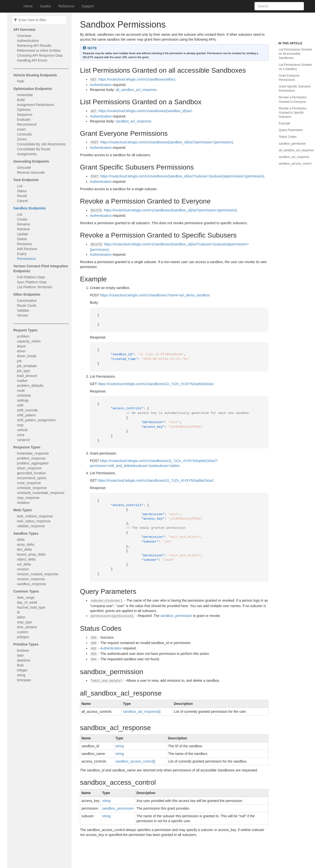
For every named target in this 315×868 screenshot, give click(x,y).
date (20, 655)
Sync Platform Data (32, 282)
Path (21, 81)
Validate (23, 310)
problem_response (31, 458)
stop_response (28, 498)
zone (21, 435)
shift (20, 405)
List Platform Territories (35, 287)
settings (23, 400)
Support (88, 6)
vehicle (22, 430)
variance (24, 440)
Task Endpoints (26, 180)
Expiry (22, 254)
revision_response (31, 579)
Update (23, 234)
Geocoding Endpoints (31, 161)
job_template (27, 366)
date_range (26, 597)
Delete (22, 239)
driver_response (29, 468)
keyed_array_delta (31, 554)
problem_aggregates (33, 463)
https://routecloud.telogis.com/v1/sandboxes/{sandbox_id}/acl (145, 111)
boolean (23, 650)
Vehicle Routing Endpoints (35, 75)
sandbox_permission (176, 616)
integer (22, 670)
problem (23, 336)
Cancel (22, 201)
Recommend (27, 124)
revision (23, 569)
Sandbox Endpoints (29, 208)
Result (22, 196)
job (19, 361)
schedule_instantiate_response (41, 493)
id (18, 612)
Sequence (25, 115)
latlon (21, 617)
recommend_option (32, 478)
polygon (23, 637)
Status (22, 191)
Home (28, 6)
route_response (29, 483)
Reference (66, 6)
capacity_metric (29, 341)
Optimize (24, 110)
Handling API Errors (32, 60)
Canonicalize (27, 301)
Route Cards (27, 306)
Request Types (25, 330)
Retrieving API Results (34, 46)
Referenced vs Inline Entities (39, 51)
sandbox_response (31, 584)
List (20, 186)
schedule (24, 395)
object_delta (26, 559)
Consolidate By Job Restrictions (41, 144)
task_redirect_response (35, 516)
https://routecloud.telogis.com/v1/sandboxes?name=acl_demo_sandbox (155, 295)
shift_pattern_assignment (36, 420)
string (21, 675)
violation (23, 503)
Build (21, 100)
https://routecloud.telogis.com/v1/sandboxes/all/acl (137, 79)
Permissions (26, 259)
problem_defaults (30, 386)
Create (22, 219)
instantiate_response (33, 453)
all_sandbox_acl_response (136, 90)
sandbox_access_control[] (135, 761)
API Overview (24, 30)
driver (21, 351)
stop (20, 425)
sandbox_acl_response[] (142, 712)
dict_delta (24, 549)
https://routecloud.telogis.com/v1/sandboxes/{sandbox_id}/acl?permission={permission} (167, 142)
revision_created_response (38, 574)
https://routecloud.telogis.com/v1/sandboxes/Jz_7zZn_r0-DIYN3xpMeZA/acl (155, 384)
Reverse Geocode (31, 172)
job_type (24, 371)
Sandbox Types (26, 533)
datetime (24, 660)
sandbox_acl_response (133, 121)
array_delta (26, 545)
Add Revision (27, 249)
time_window (27, 627)
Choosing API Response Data (40, 55)
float (20, 665)
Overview (24, 36)
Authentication (28, 41)
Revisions (24, 244)
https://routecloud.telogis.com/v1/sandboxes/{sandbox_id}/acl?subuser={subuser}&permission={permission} (182, 176)
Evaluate (24, 119)
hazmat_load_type (31, 607)
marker (22, 381)
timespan (24, 680)
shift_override (27, 410)
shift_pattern (26, 415)
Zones (22, 139)
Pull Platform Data (31, 277)
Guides (46, 6)
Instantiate (25, 95)
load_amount (27, 376)
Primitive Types (26, 644)
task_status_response (34, 521)
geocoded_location (31, 473)
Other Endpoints (27, 294)
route (21, 391)
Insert (21, 129)
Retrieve (23, 229)
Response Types (27, 447)
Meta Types (23, 510)
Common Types (26, 591)
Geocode (24, 168)
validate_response (31, 526)
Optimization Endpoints (33, 89)
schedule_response (32, 488)
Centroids (24, 134)
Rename (24, 224)
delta (21, 540)
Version (23, 315)
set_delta (24, 564)
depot (21, 346)
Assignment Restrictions (35, 105)
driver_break (27, 356)
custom (23, 632)
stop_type (24, 622)
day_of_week (27, 602)
